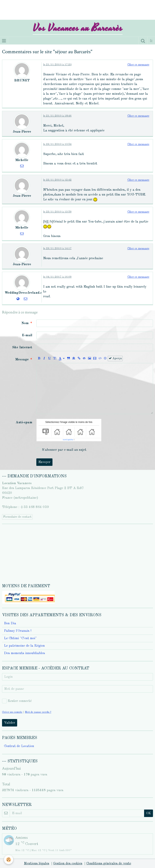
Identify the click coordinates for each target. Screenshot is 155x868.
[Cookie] (9, 860)
